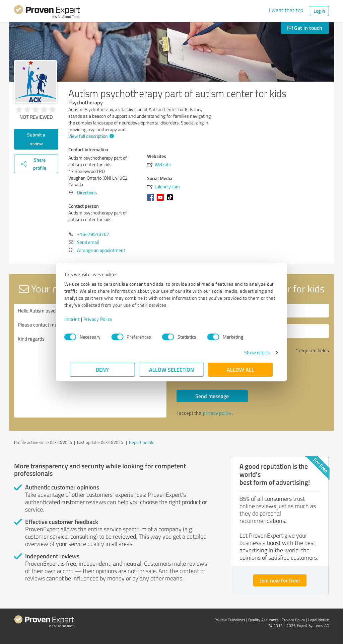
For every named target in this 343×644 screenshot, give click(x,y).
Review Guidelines (230, 620)
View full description (90, 136)
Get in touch (305, 28)
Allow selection (171, 370)
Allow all (241, 370)
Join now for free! (280, 580)
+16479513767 (93, 234)
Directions (87, 193)
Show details (251, 352)
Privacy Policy (104, 319)
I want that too (286, 10)
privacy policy (217, 413)
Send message (212, 396)
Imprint (78, 319)
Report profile (142, 442)
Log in (319, 11)
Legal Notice (319, 620)
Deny (103, 370)
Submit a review (36, 139)
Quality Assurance (263, 620)
